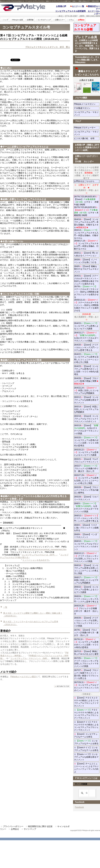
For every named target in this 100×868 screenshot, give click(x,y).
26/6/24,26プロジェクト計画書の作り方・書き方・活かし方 (86, 610)
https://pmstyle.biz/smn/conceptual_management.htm (42, 549)
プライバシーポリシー (13, 826)
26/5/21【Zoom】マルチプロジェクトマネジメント (86, 460)
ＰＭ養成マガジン (87, 108)
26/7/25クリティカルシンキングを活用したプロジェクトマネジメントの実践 (86, 662)
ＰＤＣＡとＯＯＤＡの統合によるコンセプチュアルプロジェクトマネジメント (86, 714)
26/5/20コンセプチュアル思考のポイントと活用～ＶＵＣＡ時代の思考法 (86, 442)
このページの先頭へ (62, 686)
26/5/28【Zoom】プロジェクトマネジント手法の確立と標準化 (86, 490)
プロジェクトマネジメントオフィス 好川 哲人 (48, 47)
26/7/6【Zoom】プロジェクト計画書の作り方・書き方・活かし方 (86, 633)
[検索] (87, 793)
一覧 (5, 607)
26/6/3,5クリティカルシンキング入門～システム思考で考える (86, 518)
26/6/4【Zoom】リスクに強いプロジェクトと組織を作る (86, 528)
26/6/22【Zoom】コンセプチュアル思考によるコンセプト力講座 (86, 590)
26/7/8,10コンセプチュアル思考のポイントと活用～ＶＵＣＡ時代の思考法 (86, 643)
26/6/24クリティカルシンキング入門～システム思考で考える (86, 599)
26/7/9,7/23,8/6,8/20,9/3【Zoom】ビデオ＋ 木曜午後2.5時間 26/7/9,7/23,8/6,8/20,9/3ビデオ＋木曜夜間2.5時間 (86, 206)
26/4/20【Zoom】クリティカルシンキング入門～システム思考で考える (86, 347)
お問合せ (15, 829)
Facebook (79, 807)
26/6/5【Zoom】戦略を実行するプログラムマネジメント (86, 269)
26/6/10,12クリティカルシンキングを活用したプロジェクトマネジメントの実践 (86, 557)
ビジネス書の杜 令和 (87, 138)
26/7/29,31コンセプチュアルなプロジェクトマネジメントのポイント (86, 686)
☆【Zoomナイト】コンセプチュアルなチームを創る (86, 749)
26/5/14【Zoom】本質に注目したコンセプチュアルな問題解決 (86, 409)
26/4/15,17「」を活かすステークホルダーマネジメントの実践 (86, 337)
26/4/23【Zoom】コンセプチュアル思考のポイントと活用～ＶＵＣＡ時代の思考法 (86, 370)
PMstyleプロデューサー (87, 128)
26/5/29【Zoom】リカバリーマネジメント (87, 498)
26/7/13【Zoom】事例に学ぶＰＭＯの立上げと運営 (86, 653)
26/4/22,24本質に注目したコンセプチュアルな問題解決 (86, 390)
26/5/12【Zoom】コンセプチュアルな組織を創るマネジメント (86, 400)
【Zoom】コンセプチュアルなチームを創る (86, 735)
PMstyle (23, 7)
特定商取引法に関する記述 (40, 826)
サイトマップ (30, 829)
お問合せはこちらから (84, 181)
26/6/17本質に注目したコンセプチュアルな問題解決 (86, 580)
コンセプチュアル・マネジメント (86, 114)
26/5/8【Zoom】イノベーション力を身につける (86, 261)
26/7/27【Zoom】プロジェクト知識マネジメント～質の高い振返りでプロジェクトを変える (86, 674)
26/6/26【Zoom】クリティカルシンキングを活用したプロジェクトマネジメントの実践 (86, 622)
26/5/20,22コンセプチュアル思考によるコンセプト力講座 (86, 452)
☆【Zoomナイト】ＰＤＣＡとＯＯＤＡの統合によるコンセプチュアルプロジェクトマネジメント (86, 726)
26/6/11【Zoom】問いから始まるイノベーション (86, 254)
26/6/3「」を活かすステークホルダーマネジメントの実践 (86, 508)
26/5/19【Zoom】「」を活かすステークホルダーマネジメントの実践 (86, 429)
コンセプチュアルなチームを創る (86, 742)
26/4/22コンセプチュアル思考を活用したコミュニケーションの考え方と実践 (86, 358)
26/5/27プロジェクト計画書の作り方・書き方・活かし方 (86, 468)
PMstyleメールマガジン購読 (23, 677)
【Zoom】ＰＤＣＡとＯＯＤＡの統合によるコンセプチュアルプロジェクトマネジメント (86, 702)
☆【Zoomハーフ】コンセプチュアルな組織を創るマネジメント (86, 757)
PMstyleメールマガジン (87, 104)
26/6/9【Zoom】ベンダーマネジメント (87, 536)
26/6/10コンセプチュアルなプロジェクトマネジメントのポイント (86, 545)
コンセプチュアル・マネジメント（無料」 (30, 658)
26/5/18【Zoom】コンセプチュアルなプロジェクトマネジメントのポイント (86, 419)
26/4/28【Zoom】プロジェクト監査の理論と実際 (86, 381)
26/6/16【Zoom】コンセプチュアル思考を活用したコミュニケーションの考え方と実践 (86, 569)
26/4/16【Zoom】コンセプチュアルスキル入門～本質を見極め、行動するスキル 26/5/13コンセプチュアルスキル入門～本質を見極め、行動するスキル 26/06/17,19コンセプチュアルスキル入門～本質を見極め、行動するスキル (86, 234)
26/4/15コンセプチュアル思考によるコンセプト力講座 (86, 326)
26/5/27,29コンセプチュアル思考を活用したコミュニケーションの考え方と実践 (86, 479)
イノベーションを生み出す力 (36, 560)
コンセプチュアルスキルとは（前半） (39, 555)
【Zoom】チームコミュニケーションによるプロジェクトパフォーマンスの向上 (86, 768)
